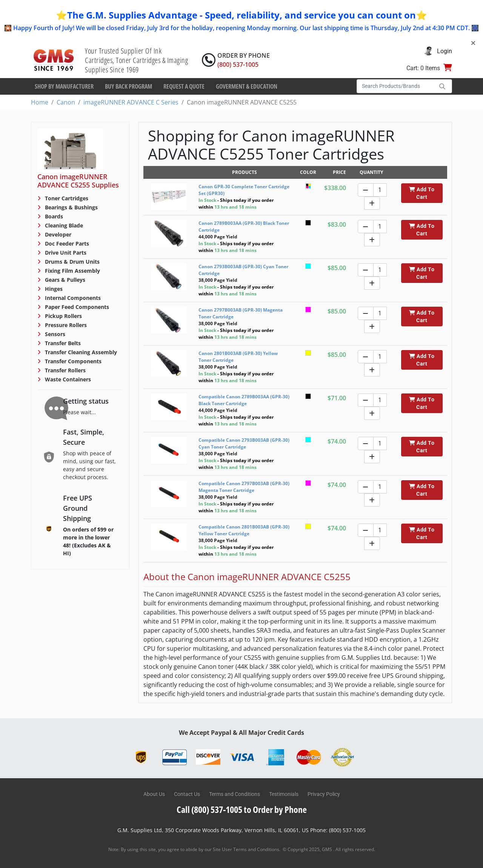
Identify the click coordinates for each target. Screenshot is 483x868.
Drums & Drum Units (72, 262)
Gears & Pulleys (64, 280)
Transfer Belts (62, 343)
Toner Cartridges (66, 198)
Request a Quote (184, 86)
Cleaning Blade (63, 225)
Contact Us (187, 794)
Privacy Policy (324, 794)
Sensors (54, 334)
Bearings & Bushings (71, 207)
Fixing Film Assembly (72, 271)
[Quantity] (380, 190)
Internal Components (72, 298)
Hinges (53, 289)
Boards (53, 216)
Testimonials (284, 794)
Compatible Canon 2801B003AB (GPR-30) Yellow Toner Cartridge (244, 530)
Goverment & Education (247, 86)
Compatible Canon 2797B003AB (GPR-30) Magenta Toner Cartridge (244, 487)
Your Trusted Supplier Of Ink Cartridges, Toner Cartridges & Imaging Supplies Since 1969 (136, 60)
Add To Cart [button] (422, 193)
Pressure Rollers (65, 325)
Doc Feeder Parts (66, 244)
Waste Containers (67, 379)
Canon (66, 102)
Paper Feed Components (76, 307)
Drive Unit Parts (65, 253)
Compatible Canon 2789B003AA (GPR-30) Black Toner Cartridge (244, 400)
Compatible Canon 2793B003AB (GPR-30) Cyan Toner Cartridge (244, 443)
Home (40, 102)
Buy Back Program (128, 86)
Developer (57, 234)
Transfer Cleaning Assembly (80, 352)
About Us (154, 794)
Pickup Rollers (63, 316)
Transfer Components (72, 361)
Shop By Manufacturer (64, 86)
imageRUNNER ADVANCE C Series (131, 102)
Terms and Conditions (235, 794)
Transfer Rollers (65, 370)
